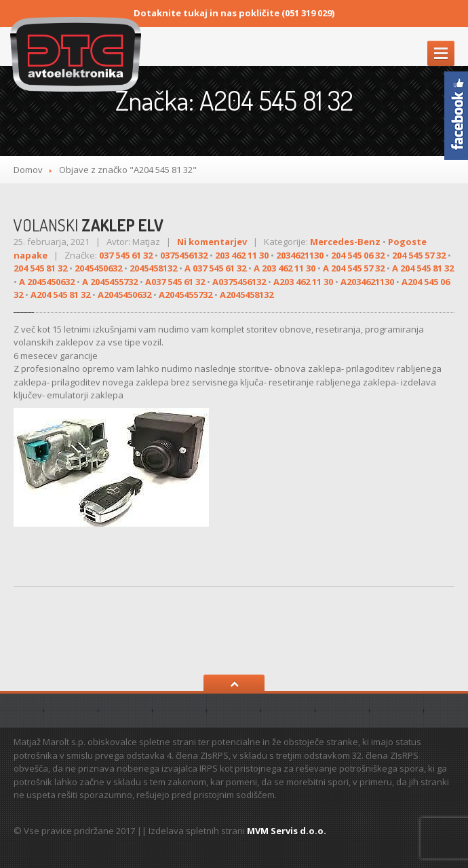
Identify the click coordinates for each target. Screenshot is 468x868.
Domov (28, 170)
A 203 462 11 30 (285, 268)
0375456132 (184, 255)
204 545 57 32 (419, 255)
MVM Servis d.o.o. (287, 831)
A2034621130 (367, 282)
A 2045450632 (47, 282)
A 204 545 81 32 (423, 268)
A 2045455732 (110, 282)
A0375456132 (239, 282)
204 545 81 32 (40, 268)
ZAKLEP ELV (89, 225)
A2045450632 (124, 295)
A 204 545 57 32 (354, 268)
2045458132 (153, 268)
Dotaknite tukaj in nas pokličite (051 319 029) (234, 13)
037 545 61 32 (126, 255)
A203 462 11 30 (303, 282)
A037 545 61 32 (175, 282)
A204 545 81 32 (60, 295)
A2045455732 (186, 295)
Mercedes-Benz (345, 242)
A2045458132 (247, 295)
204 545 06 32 (358, 255)
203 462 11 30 (242, 255)
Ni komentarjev (212, 242)
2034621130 (300, 255)
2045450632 (98, 268)
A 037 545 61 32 (215, 268)
